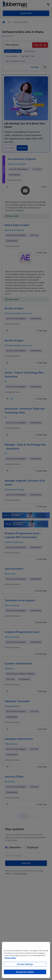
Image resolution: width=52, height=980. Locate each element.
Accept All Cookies (25, 972)
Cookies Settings (25, 964)
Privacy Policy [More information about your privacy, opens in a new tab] (10, 958)
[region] (26, 960)
